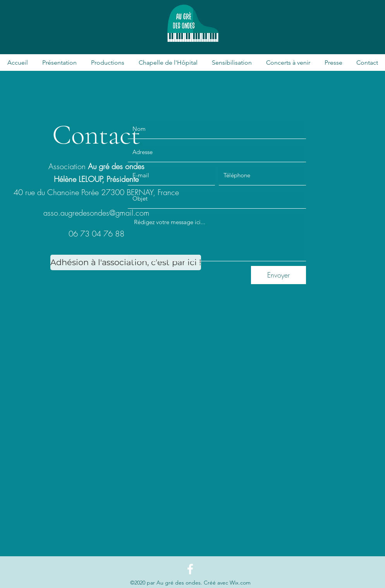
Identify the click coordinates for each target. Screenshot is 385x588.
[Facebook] (190, 569)
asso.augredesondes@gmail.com (96, 213)
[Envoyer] (278, 275)
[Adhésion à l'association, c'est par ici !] (126, 262)
